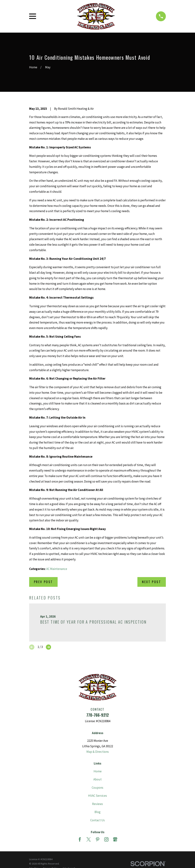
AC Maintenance (57, 569)
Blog (97, 812)
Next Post (152, 582)
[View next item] (48, 647)
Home (98, 771)
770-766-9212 (98, 715)
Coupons (97, 788)
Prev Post (43, 582)
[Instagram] (106, 839)
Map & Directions (98, 752)
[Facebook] (80, 839)
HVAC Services (97, 796)
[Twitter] (89, 839)
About (97, 779)
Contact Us (97, 820)
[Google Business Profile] (115, 839)
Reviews (97, 804)
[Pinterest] (98, 839)
